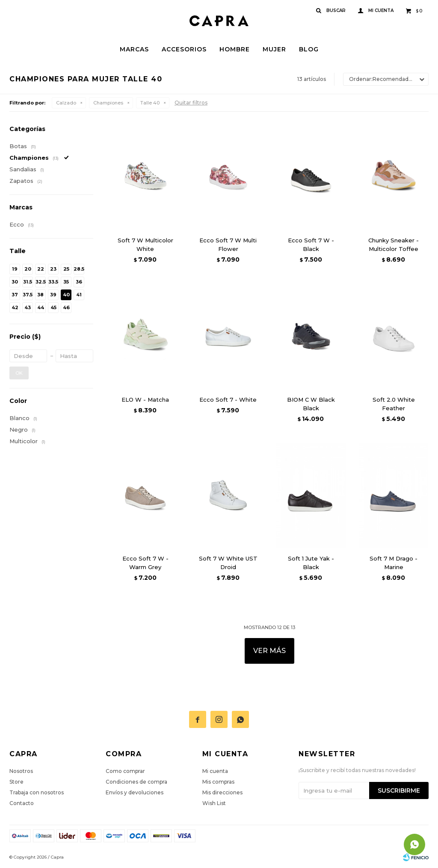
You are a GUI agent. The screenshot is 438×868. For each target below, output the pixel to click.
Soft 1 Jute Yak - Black (311, 563)
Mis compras (218, 782)
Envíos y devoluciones (135, 792)
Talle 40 (150, 103)
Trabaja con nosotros (37, 792)
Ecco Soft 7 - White (228, 400)
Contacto (22, 803)
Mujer (274, 49)
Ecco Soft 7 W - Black (311, 245)
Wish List (214, 803)
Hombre (235, 49)
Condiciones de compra (136, 782)
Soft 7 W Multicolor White (145, 245)
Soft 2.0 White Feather (394, 404)
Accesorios (184, 49)
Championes (108, 103)
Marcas (134, 49)
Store (16, 782)
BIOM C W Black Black (311, 404)
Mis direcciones (222, 792)
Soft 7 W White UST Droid (228, 563)
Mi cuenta (215, 771)
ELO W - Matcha (145, 400)
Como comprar (125, 771)
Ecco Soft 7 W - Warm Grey (145, 563)
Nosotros (21, 771)
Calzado (66, 103)
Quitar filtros (191, 103)
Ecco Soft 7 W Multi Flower (228, 245)
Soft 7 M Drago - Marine (394, 563)
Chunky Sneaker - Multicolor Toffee (394, 245)
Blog (309, 49)
